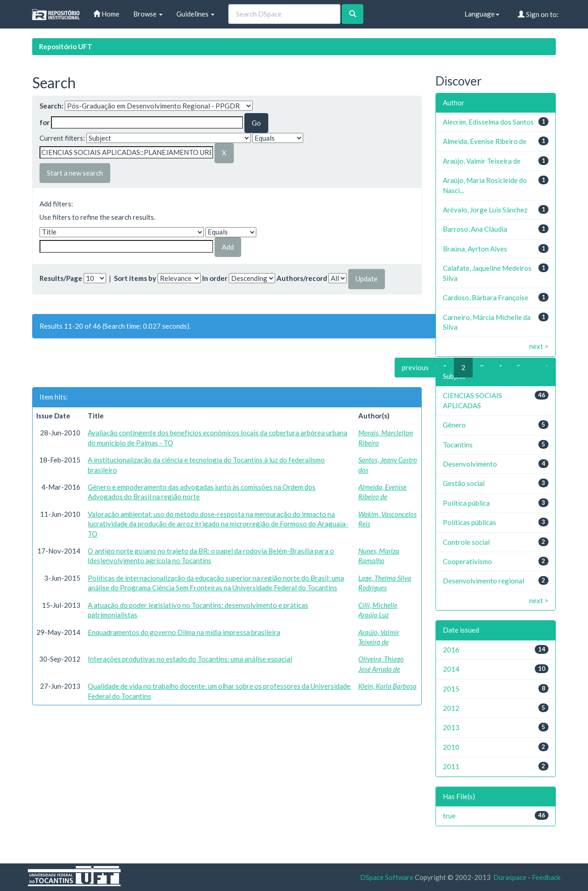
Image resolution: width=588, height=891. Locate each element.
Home (106, 14)
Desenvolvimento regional (483, 581)
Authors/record (302, 278)
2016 (451, 650)
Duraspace (510, 877)
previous (415, 367)
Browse (148, 14)
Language (482, 14)
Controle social (466, 542)
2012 (451, 708)
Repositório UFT (66, 46)
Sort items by (135, 278)
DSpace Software (387, 877)
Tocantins (458, 445)
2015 (451, 689)
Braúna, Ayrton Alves (475, 249)
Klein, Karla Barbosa (387, 686)
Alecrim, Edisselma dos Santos (488, 122)
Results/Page (61, 278)
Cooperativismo (467, 561)
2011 (451, 766)
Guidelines (195, 14)
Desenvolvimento (470, 464)
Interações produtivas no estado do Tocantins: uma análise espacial (190, 659)
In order (215, 278)
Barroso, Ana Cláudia (475, 229)
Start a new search (75, 173)
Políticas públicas (469, 522)
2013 (451, 727)
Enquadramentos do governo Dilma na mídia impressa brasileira (184, 632)
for (45, 122)
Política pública (466, 503)
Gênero (454, 425)
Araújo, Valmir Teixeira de (482, 161)
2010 (451, 747)
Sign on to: (538, 14)
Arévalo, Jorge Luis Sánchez (485, 210)
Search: (51, 106)
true (449, 816)
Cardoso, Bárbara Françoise (486, 297)
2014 (451, 669)
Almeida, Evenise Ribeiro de (485, 141)
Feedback (546, 877)
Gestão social (464, 483)
